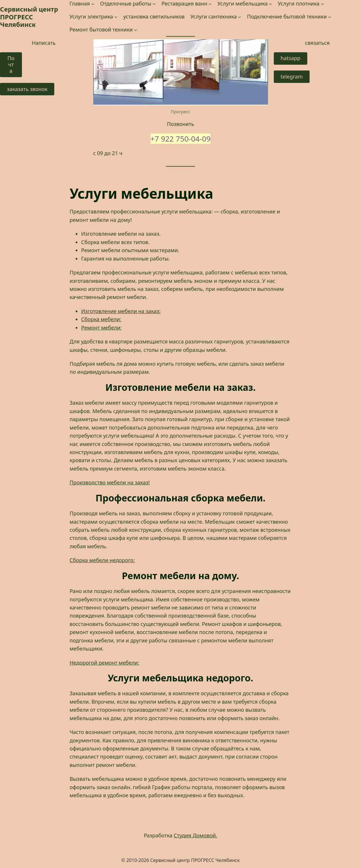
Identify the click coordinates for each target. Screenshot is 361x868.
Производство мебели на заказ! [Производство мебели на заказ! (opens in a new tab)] (110, 482)
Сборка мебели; (101, 319)
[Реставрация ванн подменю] (210, 4)
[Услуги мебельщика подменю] (270, 4)
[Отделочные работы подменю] (154, 4)
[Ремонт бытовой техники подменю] (136, 30)
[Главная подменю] (93, 4)
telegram (292, 77)
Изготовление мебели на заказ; (121, 311)
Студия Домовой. (196, 835)
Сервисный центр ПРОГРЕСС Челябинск (29, 17)
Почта (11, 64)
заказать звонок (27, 89)
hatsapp (291, 58)
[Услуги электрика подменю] (116, 17)
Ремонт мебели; (101, 328)
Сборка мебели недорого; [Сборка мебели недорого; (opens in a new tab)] (102, 560)
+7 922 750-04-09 (181, 139)
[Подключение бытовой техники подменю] (330, 17)
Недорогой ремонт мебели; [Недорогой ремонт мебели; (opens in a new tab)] (104, 663)
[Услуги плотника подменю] (322, 4)
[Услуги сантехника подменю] (240, 17)
